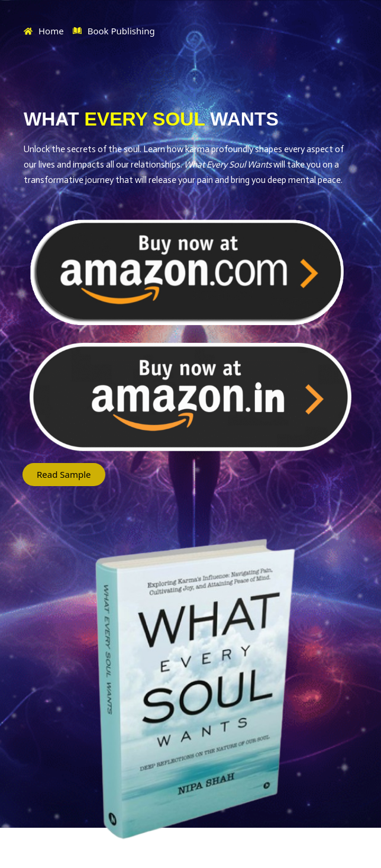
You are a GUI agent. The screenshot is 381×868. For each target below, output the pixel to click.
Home (44, 31)
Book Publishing (114, 31)
